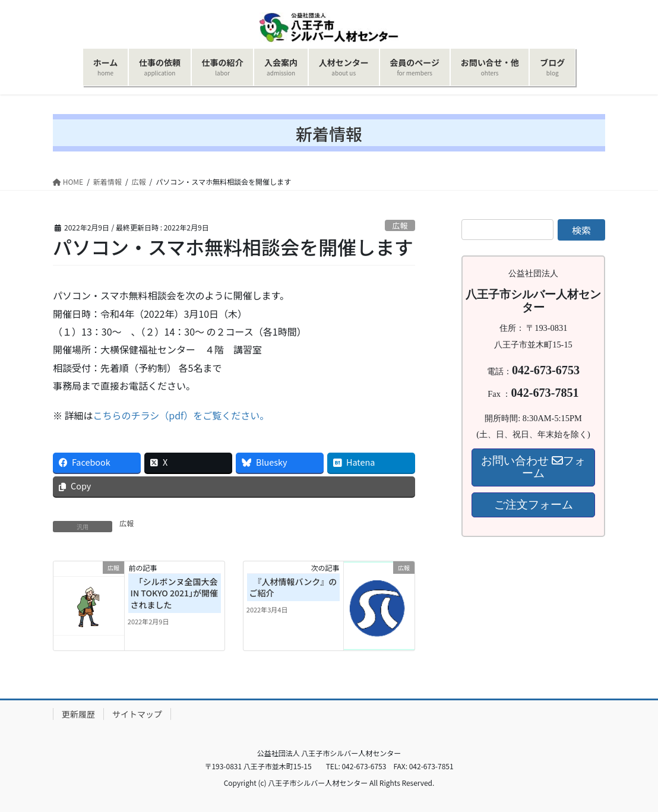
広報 (400, 225)
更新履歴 (78, 714)
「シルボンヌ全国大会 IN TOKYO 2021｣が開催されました (174, 593)
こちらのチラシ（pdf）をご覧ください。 (181, 415)
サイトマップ (137, 714)
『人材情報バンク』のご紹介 (293, 587)
